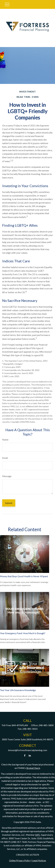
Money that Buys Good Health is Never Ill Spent (24, 576)
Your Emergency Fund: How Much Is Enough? (23, 633)
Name (5, 440)
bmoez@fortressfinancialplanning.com (28, 750)
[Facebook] (25, 755)
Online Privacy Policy (20, 860)
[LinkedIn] (30, 755)
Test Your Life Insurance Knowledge (18, 690)
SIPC (38, 835)
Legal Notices (39, 860)
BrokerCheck (33, 768)
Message (7, 476)
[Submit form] (9, 503)
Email (5, 458)
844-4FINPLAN (20, 725)
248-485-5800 (46, 725)
